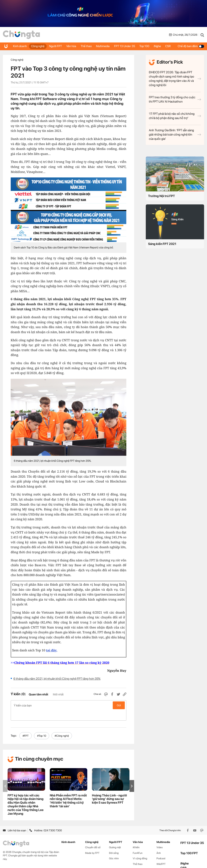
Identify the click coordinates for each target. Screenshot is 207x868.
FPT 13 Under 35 (126, 46)
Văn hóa (70, 46)
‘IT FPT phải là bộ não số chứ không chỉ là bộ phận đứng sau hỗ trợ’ (175, 116)
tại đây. (52, 650)
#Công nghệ (62, 725)
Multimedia (105, 46)
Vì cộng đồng (140, 848)
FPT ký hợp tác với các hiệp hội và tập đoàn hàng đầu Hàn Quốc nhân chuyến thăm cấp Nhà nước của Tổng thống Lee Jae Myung (26, 794)
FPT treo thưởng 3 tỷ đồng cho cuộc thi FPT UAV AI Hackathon (175, 99)
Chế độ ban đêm (192, 46)
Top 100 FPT (189, 843)
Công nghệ (35, 46)
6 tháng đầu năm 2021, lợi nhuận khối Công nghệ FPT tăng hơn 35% (57, 679)
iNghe (161, 46)
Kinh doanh (17, 46)
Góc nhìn (114, 848)
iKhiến (136, 837)
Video (160, 837)
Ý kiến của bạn (69, 705)
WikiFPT (161, 854)
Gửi (119, 705)
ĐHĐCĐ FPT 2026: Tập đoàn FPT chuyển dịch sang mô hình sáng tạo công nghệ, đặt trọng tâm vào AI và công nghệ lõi (175, 79)
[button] (132, 776)
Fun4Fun (138, 843)
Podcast (161, 848)
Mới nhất (58, 694)
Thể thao (85, 46)
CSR (174, 46)
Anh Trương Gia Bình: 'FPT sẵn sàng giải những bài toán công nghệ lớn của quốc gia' (175, 134)
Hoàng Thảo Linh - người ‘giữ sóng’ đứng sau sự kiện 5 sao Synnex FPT (109, 789)
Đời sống (114, 843)
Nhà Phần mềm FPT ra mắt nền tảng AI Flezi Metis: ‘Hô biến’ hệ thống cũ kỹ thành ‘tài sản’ (68, 791)
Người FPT (54, 46)
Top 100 (145, 46)
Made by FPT (92, 843)
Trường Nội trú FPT (162, 196)
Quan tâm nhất (38, 694)
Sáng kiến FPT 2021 (162, 244)
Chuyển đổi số (93, 837)
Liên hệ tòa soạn (14, 820)
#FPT (26, 725)
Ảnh (159, 843)
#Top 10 (42, 725)
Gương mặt (115, 837)
